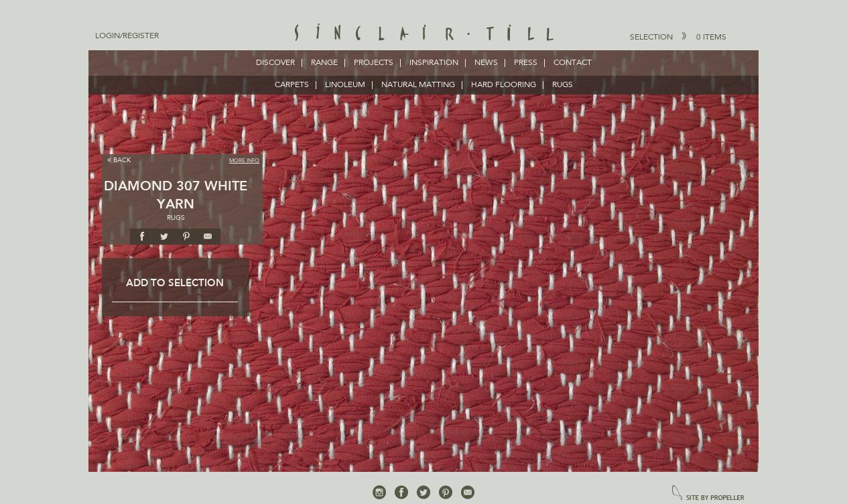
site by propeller (708, 494)
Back (119, 160)
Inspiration (434, 63)
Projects (374, 63)
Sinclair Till (424, 34)
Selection (678, 37)
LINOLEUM (345, 85)
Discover (275, 63)
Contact (573, 63)
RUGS (563, 85)
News (486, 63)
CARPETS (292, 85)
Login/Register (127, 36)
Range (324, 63)
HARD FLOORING (504, 85)
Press (526, 63)
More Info (244, 161)
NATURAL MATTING (418, 85)
